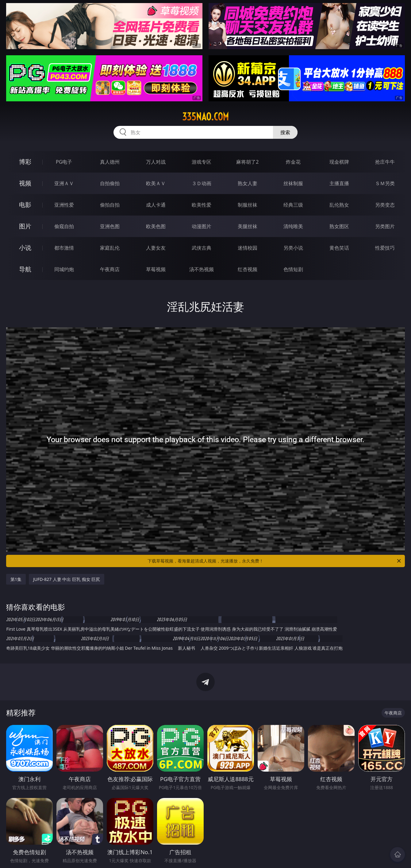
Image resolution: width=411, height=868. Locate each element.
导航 (25, 269)
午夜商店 (110, 269)
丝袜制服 (293, 183)
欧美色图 (156, 226)
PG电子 (64, 162)
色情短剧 (293, 269)
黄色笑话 (339, 248)
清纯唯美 (293, 226)
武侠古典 (202, 248)
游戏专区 (202, 162)
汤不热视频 (202, 269)
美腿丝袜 (248, 226)
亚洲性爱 (64, 205)
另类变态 (385, 205)
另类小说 (293, 248)
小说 (25, 248)
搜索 (285, 132)
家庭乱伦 (110, 248)
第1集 (16, 579)
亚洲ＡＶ (64, 183)
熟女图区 (339, 226)
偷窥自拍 (64, 226)
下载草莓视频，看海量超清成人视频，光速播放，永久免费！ (275, 561)
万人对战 (156, 162)
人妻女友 (156, 248)
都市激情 (64, 248)
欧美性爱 (202, 205)
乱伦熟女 (339, 205)
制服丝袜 (248, 205)
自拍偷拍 (110, 183)
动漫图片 (202, 226)
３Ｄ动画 (202, 183)
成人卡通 (156, 205)
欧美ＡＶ (156, 183)
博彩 (25, 162)
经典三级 (293, 205)
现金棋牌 (339, 162)
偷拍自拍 (110, 205)
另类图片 (385, 226)
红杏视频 (248, 269)
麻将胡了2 (247, 162)
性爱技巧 (385, 248)
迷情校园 (248, 248)
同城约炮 (64, 269)
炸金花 (293, 162)
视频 (25, 183)
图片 (25, 226)
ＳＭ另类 (385, 183)
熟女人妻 (248, 183)
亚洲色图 (110, 226)
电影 (25, 205)
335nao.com (205, 117)
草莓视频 (156, 269)
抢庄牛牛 (385, 162)
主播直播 (339, 183)
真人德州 (110, 162)
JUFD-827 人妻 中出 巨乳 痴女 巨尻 (67, 579)
